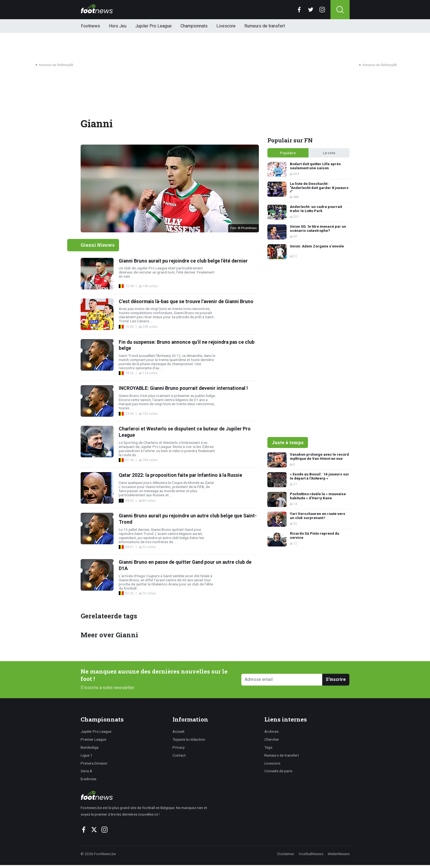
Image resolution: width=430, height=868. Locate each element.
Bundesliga (90, 747)
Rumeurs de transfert (265, 26)
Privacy (179, 747)
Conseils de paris (278, 771)
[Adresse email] (282, 680)
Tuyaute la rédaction (189, 739)
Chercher (272, 739)
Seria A (86, 771)
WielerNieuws (339, 854)
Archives (271, 731)
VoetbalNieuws (311, 854)
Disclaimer (286, 854)
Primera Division (94, 763)
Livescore (226, 26)
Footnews (90, 26)
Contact (179, 755)
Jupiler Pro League (153, 26)
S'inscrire (336, 679)
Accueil (178, 731)
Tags (268, 747)
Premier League (93, 739)
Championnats (194, 26)
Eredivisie (88, 779)
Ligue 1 (87, 755)
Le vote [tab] (329, 153)
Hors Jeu (118, 26)
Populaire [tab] (288, 153)
